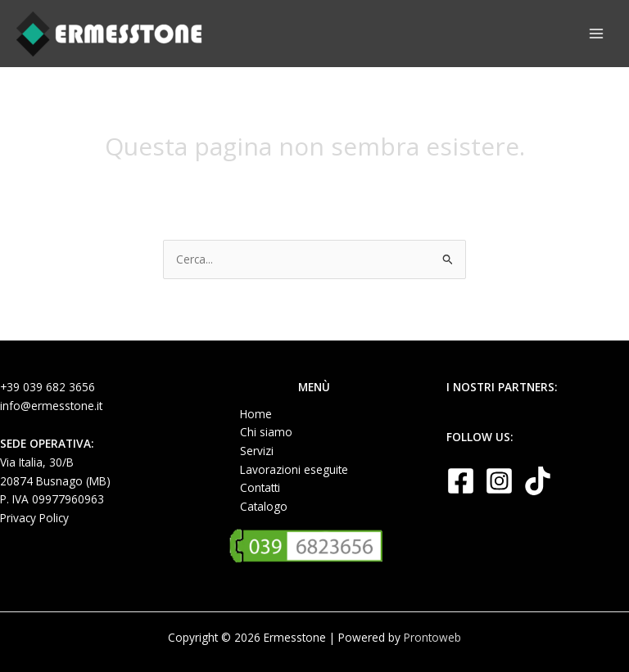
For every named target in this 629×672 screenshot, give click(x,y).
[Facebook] (461, 481)
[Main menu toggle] (597, 34)
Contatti (260, 487)
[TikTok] (538, 481)
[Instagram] (499, 481)
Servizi (257, 451)
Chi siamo (266, 432)
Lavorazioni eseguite (294, 469)
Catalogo (264, 506)
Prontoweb (432, 637)
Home (256, 414)
